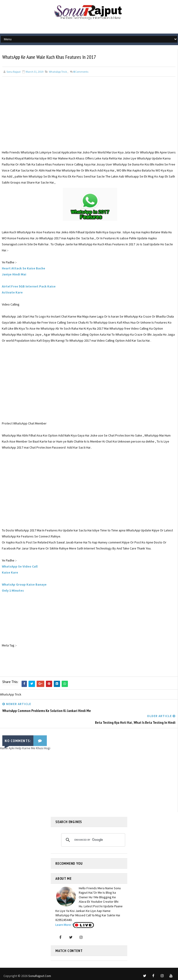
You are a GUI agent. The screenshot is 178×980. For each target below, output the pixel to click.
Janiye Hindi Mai (14, 275)
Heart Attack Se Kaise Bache (24, 268)
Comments (81, 72)
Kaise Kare (10, 573)
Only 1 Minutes (13, 591)
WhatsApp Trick (58, 72)
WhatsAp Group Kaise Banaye (25, 585)
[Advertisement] (89, 117)
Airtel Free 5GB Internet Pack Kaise (29, 287)
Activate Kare (12, 293)
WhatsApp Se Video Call (20, 567)
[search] (92, 838)
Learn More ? (64, 923)
